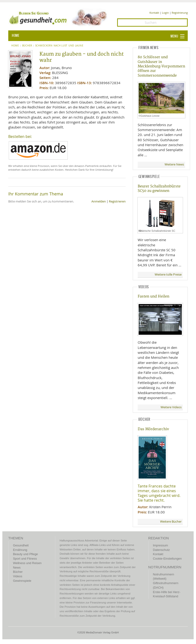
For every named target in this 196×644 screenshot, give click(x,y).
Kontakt (154, 13)
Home (15, 46)
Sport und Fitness (25, 559)
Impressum (161, 545)
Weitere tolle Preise (168, 275)
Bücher (27, 46)
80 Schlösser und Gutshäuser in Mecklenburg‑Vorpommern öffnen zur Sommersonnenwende (161, 66)
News (17, 568)
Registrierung (180, 13)
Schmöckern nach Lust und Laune (59, 46)
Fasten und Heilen (153, 296)
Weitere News (174, 164)
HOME (16, 36)
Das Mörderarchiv (153, 429)
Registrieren (117, 201)
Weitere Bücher (171, 522)
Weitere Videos (171, 407)
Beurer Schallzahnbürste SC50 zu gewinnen (159, 189)
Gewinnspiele (22, 581)
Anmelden (99, 201)
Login (165, 13)
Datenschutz (162, 550)
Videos (18, 576)
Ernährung (20, 550)
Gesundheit (21, 545)
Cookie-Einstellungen (167, 559)
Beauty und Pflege (25, 554)
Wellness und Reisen (27, 563)
